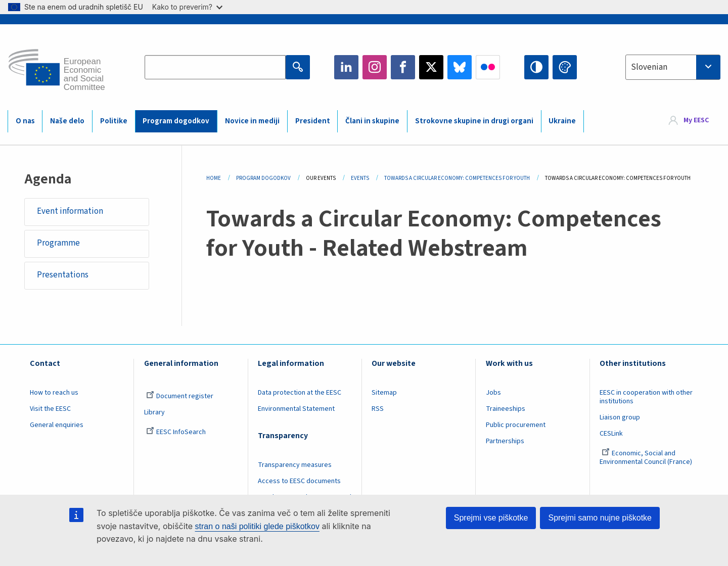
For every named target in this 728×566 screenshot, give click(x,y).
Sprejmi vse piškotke (491, 518)
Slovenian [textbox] (649, 67)
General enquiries (57, 426)
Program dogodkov (176, 121)
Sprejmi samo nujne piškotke (600, 518)
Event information (70, 211)
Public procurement (516, 426)
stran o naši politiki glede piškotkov (257, 526)
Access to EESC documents (299, 482)
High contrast (536, 67)
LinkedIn (346, 67)
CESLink (611, 434)
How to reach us (54, 393)
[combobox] (673, 67)
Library (154, 413)
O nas (25, 121)
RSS (378, 409)
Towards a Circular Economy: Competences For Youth (457, 178)
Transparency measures (295, 465)
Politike (114, 121)
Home (214, 178)
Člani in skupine (372, 121)
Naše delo (67, 121)
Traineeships (506, 409)
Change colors (565, 67)
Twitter (431, 67)
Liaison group (620, 418)
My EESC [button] (696, 121)
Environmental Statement (296, 409)
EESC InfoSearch (176, 433)
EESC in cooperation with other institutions (646, 397)
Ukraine (562, 121)
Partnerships (505, 442)
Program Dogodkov (263, 178)
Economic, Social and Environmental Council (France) (647, 458)
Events (360, 178)
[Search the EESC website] (215, 67)
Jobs (493, 393)
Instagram (375, 67)
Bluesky (460, 67)
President (313, 121)
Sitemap (384, 393)
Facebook (403, 67)
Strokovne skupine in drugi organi (474, 121)
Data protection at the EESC (300, 393)
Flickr (488, 67)
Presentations (63, 275)
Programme (58, 244)
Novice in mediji (252, 121)
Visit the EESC (50, 409)
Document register (180, 397)
